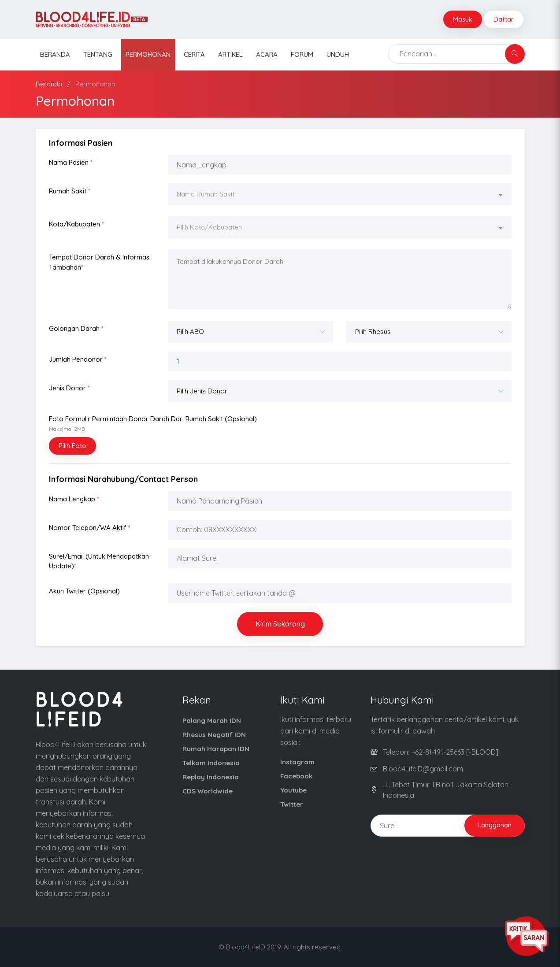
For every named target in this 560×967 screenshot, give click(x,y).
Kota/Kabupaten (76, 224)
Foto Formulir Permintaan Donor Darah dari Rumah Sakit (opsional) (153, 424)
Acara (267, 54)
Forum (302, 54)
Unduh (338, 54)
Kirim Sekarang (280, 624)
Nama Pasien (71, 162)
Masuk (463, 19)
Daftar (504, 19)
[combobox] (340, 195)
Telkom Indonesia (211, 763)
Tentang (98, 54)
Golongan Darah (76, 328)
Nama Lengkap (74, 499)
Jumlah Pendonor (78, 359)
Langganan (495, 825)
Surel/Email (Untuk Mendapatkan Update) (99, 561)
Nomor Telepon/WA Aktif (90, 528)
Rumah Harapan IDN (216, 749)
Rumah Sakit (70, 191)
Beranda (55, 54)
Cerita (194, 54)
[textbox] (340, 194)
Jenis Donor (69, 388)
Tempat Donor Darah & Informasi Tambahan (100, 262)
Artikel (230, 54)
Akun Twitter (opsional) (84, 591)
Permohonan (148, 54)
